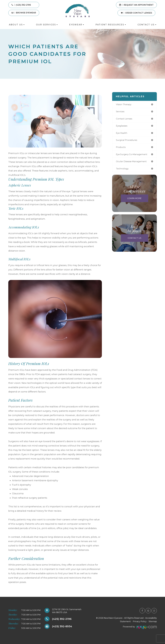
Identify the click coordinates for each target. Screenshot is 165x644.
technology (123, 170)
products (121, 148)
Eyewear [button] (77, 25)
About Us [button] (17, 25)
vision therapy (124, 104)
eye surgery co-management (132, 156)
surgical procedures (127, 141)
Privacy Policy (140, 621)
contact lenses (124, 119)
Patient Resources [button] (111, 25)
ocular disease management (132, 163)
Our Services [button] (47, 25)
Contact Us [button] (147, 25)
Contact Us (134, 240)
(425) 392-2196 (62, 619)
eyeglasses (122, 126)
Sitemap (153, 621)
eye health (122, 134)
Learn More (134, 200)
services (121, 112)
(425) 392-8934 (63, 626)
